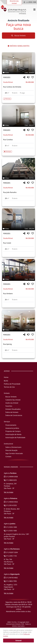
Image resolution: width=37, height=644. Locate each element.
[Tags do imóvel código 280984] (18, 178)
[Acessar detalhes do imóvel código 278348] (18, 303)
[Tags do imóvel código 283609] (18, 73)
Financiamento (11, 425)
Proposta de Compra (13, 431)
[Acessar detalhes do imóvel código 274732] (18, 354)
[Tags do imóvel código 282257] (18, 125)
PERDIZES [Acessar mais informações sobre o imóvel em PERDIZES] (7, 77)
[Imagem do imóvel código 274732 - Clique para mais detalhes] (18, 321)
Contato (8, 457)
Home (6, 377)
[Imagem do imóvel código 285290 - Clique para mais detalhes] (18, 219)
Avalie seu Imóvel (12, 403)
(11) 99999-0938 (11, 477)
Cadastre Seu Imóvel (13, 400)
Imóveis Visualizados (13, 409)
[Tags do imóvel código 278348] (18, 279)
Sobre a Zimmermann (13, 447)
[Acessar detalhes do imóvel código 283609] (18, 98)
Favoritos (9, 406)
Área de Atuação (11, 450)
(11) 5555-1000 (10, 527)
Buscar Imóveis (18, 36)
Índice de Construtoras (14, 415)
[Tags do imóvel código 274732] (18, 330)
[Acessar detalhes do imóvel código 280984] (18, 202)
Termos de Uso (9, 387)
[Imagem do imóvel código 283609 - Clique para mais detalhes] (18, 63)
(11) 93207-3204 (11, 552)
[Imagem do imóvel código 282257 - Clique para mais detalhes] (18, 116)
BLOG (6, 381)
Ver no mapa (9, 492)
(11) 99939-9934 (11, 502)
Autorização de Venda (13, 434)
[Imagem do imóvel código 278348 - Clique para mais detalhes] (18, 270)
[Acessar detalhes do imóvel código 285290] (18, 253)
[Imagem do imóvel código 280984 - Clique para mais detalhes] (18, 169)
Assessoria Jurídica (12, 428)
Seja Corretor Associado (14, 453)
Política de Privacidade (12, 384)
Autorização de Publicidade (15, 437)
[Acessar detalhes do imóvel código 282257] (18, 150)
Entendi (18, 641)
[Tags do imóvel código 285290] (18, 229)
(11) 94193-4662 (11, 578)
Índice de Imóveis (12, 412)
